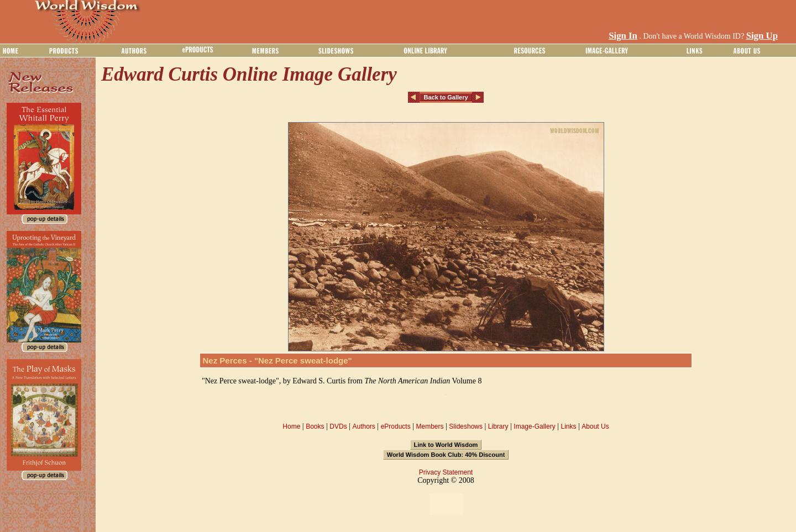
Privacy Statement (446, 472)
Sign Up (762, 36)
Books (315, 426)
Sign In (623, 36)
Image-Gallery (534, 426)
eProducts (396, 426)
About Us (595, 426)
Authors (363, 426)
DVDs (338, 426)
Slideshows (466, 426)
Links (569, 426)
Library (498, 426)
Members (430, 426)
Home (291, 426)
